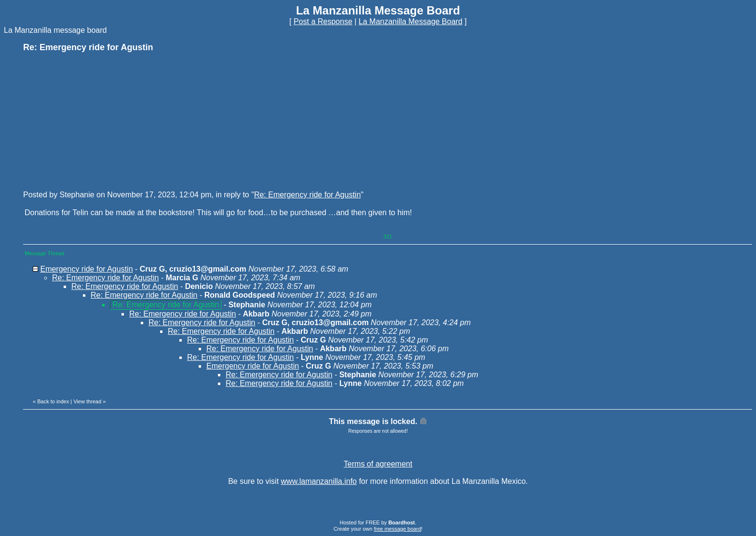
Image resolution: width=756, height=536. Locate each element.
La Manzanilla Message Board (411, 21)
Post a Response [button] (323, 21)
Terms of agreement (378, 464)
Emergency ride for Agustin (86, 269)
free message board (397, 529)
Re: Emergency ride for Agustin (307, 195)
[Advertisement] (95, 121)
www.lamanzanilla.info (319, 481)
